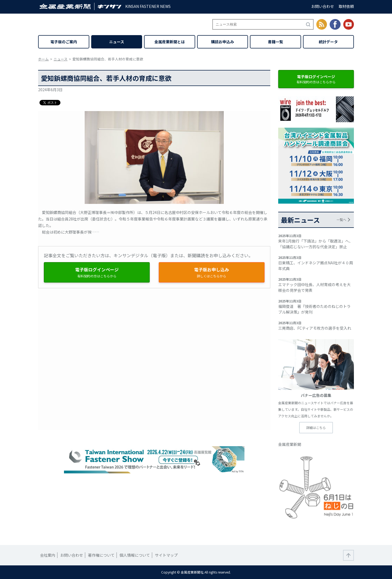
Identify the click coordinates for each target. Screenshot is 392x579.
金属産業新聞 (290, 444)
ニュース (117, 42)
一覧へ (341, 220)
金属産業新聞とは (170, 42)
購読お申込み (222, 42)
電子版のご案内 (64, 42)
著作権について (101, 555)
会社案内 (48, 555)
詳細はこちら (316, 428)
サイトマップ (166, 555)
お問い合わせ (323, 6)
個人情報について (135, 555)
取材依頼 (346, 6)
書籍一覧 (275, 42)
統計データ (328, 42)
